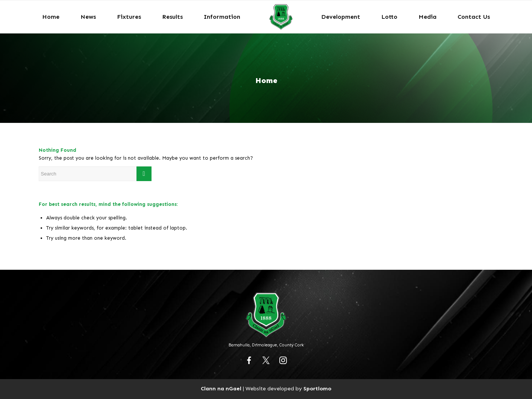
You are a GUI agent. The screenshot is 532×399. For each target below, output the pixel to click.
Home (266, 80)
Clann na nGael (221, 388)
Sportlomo (317, 388)
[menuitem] (51, 17)
